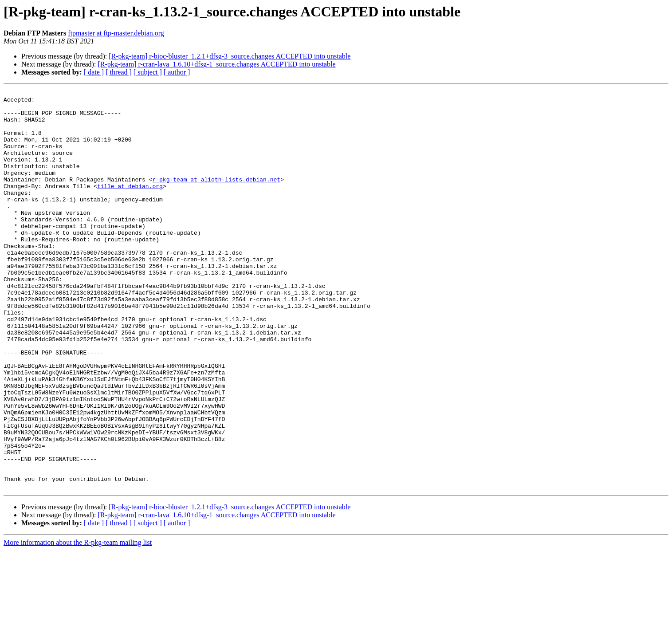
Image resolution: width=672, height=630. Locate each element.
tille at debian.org (130, 206)
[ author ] (177, 72)
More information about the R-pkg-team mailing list (78, 622)
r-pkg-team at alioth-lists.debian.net (216, 198)
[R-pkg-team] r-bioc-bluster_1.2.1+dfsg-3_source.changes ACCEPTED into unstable (230, 56)
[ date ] (94, 72)
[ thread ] (119, 72)
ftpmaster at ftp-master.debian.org (116, 33)
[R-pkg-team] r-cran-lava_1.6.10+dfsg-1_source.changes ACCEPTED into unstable (216, 64)
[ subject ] (148, 72)
